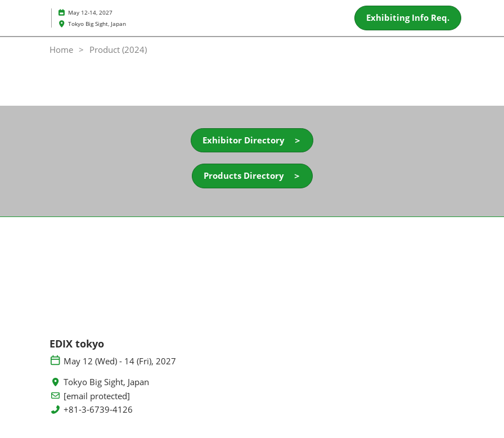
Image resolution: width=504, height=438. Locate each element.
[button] (408, 18)
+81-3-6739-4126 (98, 410)
